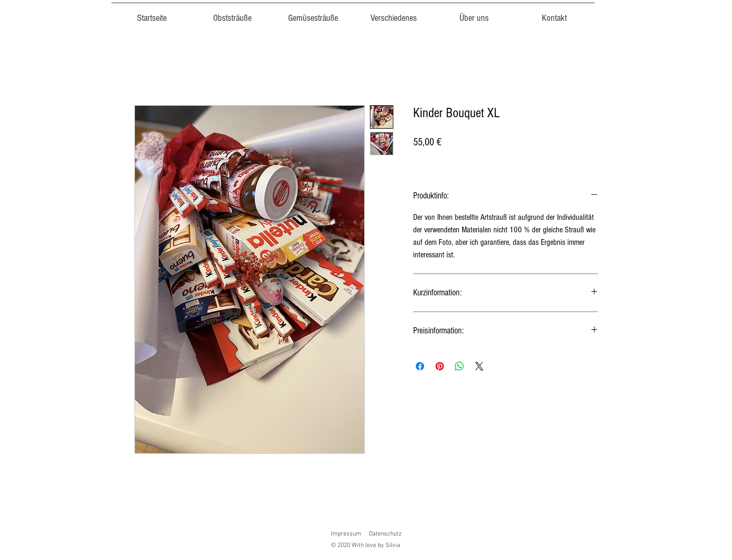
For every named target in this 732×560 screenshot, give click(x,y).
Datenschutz (385, 534)
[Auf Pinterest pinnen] (440, 366)
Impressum (346, 534)
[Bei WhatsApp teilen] (460, 366)
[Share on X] (479, 366)
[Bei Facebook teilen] (420, 366)
